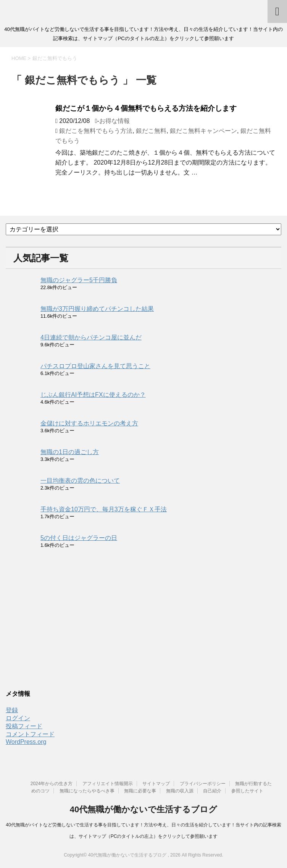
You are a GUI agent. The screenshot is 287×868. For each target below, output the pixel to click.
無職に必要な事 (140, 791)
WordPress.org (26, 742)
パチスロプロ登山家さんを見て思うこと (95, 366)
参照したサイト (247, 791)
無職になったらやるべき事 (87, 791)
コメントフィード (30, 734)
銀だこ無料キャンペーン (203, 131)
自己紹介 (212, 791)
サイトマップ (156, 784)
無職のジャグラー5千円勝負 (79, 280)
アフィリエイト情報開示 (108, 784)
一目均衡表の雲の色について (80, 481)
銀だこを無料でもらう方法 (96, 131)
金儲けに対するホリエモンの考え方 (89, 423)
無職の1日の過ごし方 (70, 452)
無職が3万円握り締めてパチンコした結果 (97, 309)
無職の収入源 (180, 791)
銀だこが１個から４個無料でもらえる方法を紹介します (146, 108)
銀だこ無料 (151, 131)
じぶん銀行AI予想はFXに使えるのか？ (93, 395)
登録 (12, 710)
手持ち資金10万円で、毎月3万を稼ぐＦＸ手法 (104, 509)
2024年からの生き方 (52, 784)
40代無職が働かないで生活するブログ (143, 809)
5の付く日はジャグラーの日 (79, 538)
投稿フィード (24, 726)
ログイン (18, 718)
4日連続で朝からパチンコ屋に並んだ (91, 337)
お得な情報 (114, 121)
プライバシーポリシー (203, 784)
